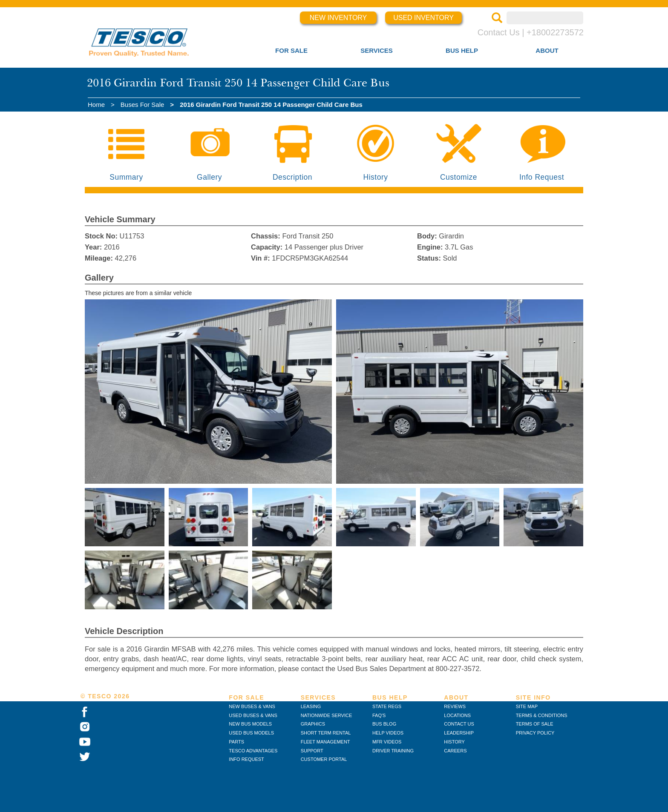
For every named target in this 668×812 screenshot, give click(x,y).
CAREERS (455, 751)
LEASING (311, 706)
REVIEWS (455, 706)
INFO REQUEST (246, 759)
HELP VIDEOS (388, 733)
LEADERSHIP (459, 733)
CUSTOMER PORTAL (324, 759)
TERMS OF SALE (535, 724)
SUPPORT (312, 751)
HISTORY (454, 742)
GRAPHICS (313, 724)
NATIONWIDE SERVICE (327, 715)
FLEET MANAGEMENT (325, 742)
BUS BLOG (384, 724)
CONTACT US (459, 724)
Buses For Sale (143, 105)
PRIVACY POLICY (535, 733)
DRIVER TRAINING (393, 751)
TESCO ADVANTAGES (253, 751)
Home (96, 105)
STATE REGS (387, 706)
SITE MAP (527, 706)
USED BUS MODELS (251, 733)
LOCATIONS (457, 715)
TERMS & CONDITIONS (542, 715)
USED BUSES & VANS (253, 715)
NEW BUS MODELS (250, 724)
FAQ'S (379, 715)
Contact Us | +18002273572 (531, 32)
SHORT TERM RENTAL (326, 733)
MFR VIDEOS (387, 742)
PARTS (236, 742)
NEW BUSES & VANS (252, 706)
